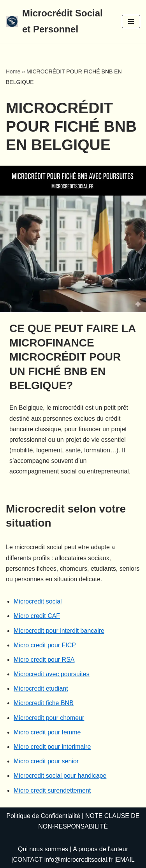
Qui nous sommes (43, 849)
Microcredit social (38, 601)
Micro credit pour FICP (45, 645)
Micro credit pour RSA (44, 660)
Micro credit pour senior (46, 761)
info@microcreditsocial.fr (78, 860)
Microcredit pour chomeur (49, 718)
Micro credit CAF (37, 616)
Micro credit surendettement (52, 790)
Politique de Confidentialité (43, 816)
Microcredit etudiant (41, 689)
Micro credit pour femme (47, 732)
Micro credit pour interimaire (52, 747)
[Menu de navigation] (131, 21)
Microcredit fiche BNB (44, 703)
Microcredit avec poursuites (52, 674)
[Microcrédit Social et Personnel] (58, 21)
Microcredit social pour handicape (60, 776)
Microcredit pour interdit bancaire (59, 631)
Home (13, 71)
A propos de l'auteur (100, 849)
